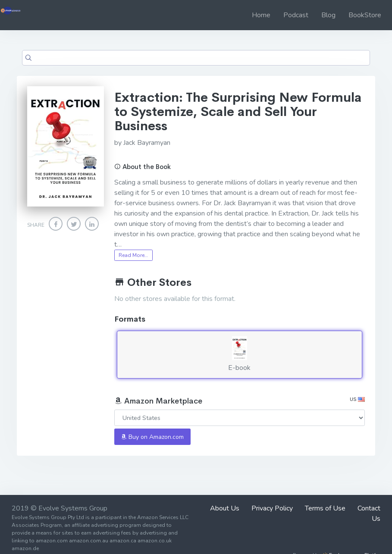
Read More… (133, 255)
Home (261, 15)
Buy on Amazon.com (152, 437)
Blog (328, 15)
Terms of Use (325, 508)
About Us (225, 508)
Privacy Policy (272, 508)
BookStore (365, 15)
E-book (240, 354)
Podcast (296, 15)
